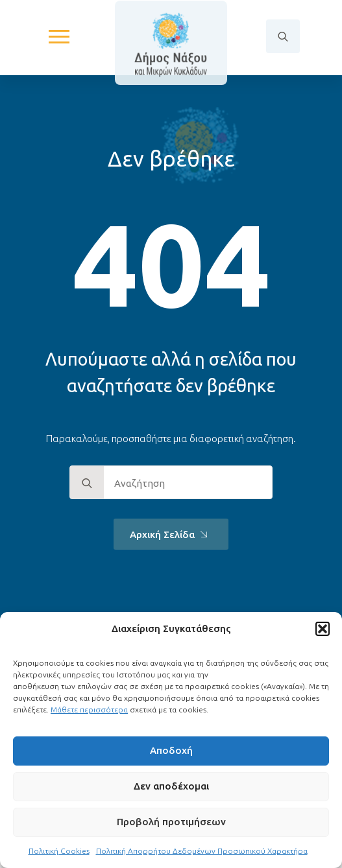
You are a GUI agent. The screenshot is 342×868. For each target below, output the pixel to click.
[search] (87, 483)
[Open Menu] (59, 36)
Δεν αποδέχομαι (171, 786)
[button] (323, 629)
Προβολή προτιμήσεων (171, 822)
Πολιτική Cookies (59, 851)
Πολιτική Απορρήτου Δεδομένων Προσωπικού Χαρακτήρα (202, 851)
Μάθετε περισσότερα (89, 710)
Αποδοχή (171, 750)
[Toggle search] (283, 36)
